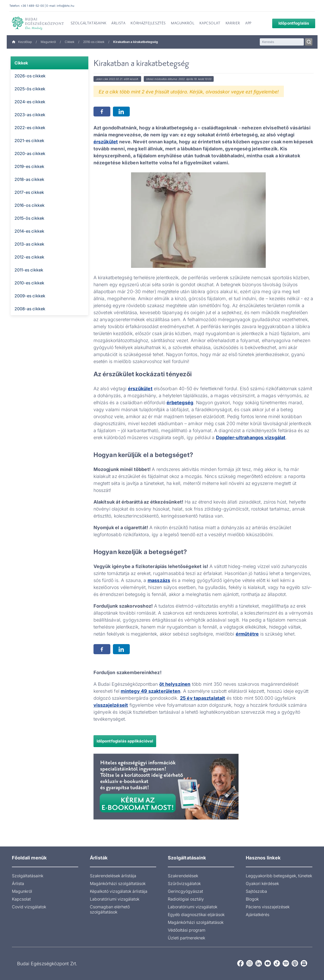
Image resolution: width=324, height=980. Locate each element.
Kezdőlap (22, 42)
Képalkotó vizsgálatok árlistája (119, 891)
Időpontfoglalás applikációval (125, 741)
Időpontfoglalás (290, 23)
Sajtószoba (256, 891)
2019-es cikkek (30, 166)
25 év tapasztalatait (203, 698)
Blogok (252, 899)
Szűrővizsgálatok (184, 883)
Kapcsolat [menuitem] (210, 24)
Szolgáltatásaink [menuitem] (89, 24)
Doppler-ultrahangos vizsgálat (251, 437)
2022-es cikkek (30, 128)
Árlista (18, 883)
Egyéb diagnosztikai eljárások (196, 915)
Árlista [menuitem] (118, 24)
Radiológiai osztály (186, 899)
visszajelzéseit (111, 705)
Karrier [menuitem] (233, 24)
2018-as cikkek (30, 179)
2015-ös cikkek (30, 218)
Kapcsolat (21, 899)
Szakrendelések (183, 876)
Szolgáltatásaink (28, 876)
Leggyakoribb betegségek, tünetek (279, 876)
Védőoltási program (187, 930)
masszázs (159, 580)
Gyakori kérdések (262, 883)
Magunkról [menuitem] (183, 24)
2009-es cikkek (30, 296)
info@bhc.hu (65, 6)
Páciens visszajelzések (268, 907)
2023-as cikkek (30, 115)
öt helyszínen (175, 684)
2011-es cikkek (29, 270)
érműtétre (247, 634)
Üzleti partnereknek (186, 938)
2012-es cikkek (30, 257)
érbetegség (180, 403)
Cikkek (70, 42)
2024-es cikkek (30, 102)
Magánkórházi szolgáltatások (118, 883)
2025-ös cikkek (30, 89)
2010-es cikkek (30, 283)
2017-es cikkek (29, 192)
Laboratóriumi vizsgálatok (115, 899)
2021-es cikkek (30, 141)
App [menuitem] (248, 24)
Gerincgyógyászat (185, 891)
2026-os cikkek (30, 76)
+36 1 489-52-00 (33, 6)
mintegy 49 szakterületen (150, 691)
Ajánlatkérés (258, 915)
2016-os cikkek (94, 42)
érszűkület (106, 142)
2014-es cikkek (30, 231)
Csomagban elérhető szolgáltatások (110, 909)
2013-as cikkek (30, 244)
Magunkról (48, 42)
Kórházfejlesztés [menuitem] (148, 24)
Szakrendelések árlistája (113, 876)
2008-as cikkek (30, 309)
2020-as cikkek (30, 153)
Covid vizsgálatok (29, 907)
